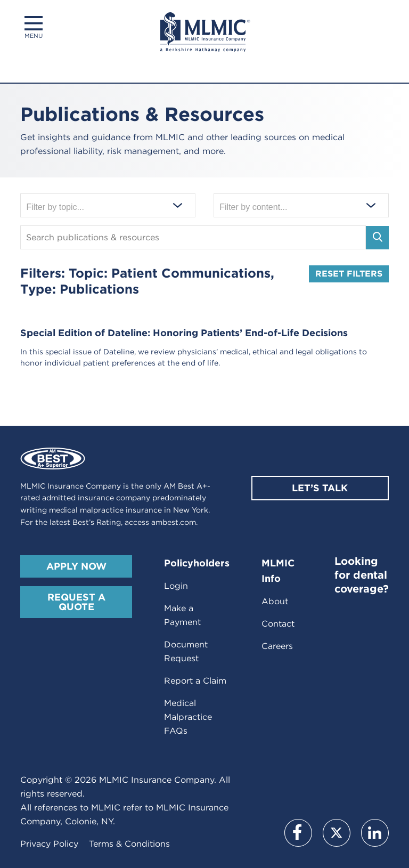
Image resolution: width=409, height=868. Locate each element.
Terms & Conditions (129, 844)
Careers (277, 646)
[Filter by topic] (108, 206)
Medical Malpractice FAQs (188, 717)
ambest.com (174, 522)
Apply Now (76, 566)
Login (176, 586)
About (275, 601)
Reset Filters (349, 274)
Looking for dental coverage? (362, 575)
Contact (278, 624)
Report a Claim (195, 681)
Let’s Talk (320, 488)
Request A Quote (76, 602)
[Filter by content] (301, 206)
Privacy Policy (49, 844)
